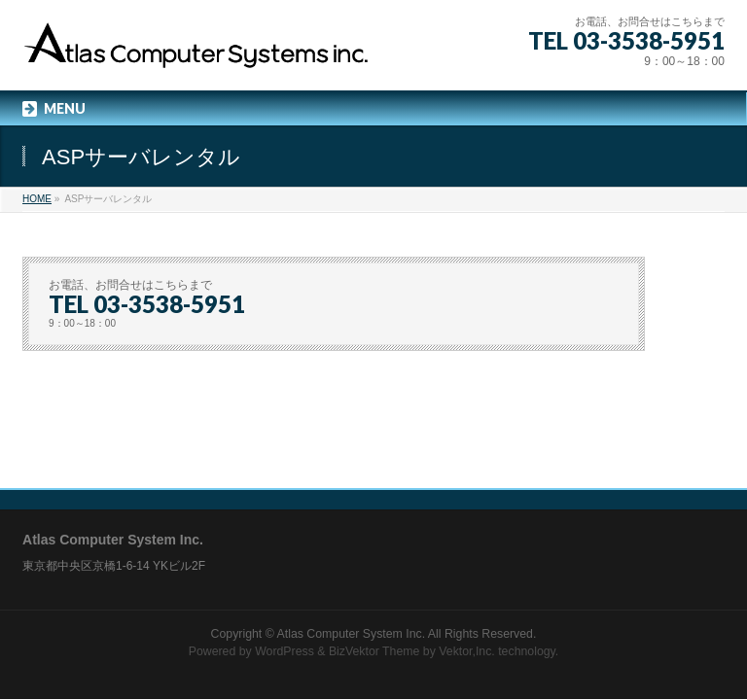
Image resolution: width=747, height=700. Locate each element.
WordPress (285, 651)
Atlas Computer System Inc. (352, 634)
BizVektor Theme (374, 651)
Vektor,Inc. (467, 651)
